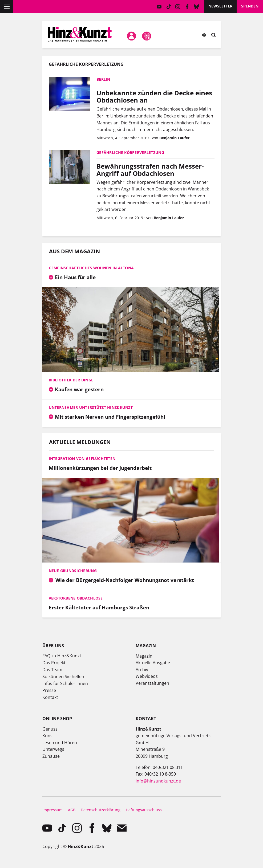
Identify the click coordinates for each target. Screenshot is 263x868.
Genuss (50, 729)
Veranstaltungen (152, 683)
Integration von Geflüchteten (82, 459)
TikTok (169, 7)
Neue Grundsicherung (73, 571)
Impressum (52, 810)
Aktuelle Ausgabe (153, 663)
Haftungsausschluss (144, 810)
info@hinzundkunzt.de (158, 781)
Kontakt (50, 697)
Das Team (52, 670)
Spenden (250, 6)
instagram (178, 7)
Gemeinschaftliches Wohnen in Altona (91, 268)
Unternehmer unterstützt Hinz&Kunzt (91, 407)
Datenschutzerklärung (101, 810)
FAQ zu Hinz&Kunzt (62, 656)
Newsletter (220, 6)
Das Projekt (54, 663)
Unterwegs (53, 749)
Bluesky (197, 7)
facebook (187, 7)
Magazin (144, 656)
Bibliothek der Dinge (71, 380)
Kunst (48, 736)
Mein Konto (132, 36)
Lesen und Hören (60, 743)
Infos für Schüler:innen (65, 683)
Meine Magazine (147, 36)
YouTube (159, 7)
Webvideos (147, 676)
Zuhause (51, 756)
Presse (49, 690)
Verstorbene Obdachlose (76, 598)
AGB (72, 810)
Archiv (142, 670)
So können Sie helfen (63, 677)
